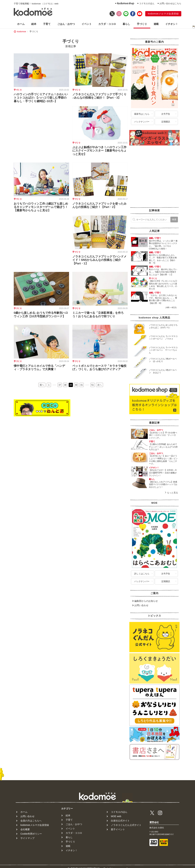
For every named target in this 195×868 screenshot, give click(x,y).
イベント (87, 24)
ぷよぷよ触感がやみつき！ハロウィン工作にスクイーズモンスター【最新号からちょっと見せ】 (99, 151)
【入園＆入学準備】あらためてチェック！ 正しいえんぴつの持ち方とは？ (163, 447)
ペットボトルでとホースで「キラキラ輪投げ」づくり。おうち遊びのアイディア (99, 368)
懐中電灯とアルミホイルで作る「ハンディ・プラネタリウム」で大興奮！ (39, 368)
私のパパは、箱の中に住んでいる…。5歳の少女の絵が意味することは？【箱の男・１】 (163, 272)
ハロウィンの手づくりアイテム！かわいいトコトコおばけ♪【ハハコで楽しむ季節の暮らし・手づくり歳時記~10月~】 (41, 98)
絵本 (34, 24)
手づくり (142, 24)
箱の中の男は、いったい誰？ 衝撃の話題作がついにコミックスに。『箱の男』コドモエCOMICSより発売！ (163, 245)
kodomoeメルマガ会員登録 (163, 14)
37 (60, 385)
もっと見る (172, 493)
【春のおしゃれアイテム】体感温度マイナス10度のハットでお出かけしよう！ (163, 484)
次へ (100, 385)
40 (76, 385)
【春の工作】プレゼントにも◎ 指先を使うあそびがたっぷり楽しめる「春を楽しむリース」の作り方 (163, 285)
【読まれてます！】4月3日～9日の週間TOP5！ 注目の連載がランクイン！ (163, 473)
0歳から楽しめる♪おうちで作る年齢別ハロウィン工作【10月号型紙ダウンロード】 (41, 314)
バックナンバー (142, 122)
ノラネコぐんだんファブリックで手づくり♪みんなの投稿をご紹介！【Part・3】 (99, 96)
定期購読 (166, 122)
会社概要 (25, 829)
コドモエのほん (147, 3)
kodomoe (22, 31)
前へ (42, 385)
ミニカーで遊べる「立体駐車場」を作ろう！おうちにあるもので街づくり (98, 314)
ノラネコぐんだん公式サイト (126, 825)
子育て (47, 24)
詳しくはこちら (142, 574)
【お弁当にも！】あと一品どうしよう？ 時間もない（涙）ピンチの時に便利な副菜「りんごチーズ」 (163, 460)
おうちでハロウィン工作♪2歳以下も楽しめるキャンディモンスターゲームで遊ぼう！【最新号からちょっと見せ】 (41, 207)
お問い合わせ (141, 605)
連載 (156, 24)
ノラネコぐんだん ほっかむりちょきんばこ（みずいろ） (163, 326)
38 (65, 385)
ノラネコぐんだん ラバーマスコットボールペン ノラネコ (163, 338)
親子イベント (118, 829)
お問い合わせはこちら (170, 3)
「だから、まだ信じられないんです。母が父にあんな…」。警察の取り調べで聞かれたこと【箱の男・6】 (163, 299)
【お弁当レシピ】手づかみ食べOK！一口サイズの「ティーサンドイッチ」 (163, 435)
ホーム (21, 24)
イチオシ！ (172, 24)
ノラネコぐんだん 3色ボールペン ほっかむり (163, 360)
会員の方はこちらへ (31, 821)
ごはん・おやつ (66, 24)
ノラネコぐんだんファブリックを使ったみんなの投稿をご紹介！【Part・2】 (99, 205)
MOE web (116, 816)
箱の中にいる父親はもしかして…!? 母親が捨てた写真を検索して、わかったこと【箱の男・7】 (163, 259)
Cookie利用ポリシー (31, 834)
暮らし (126, 24)
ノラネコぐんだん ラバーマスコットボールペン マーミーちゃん (163, 350)
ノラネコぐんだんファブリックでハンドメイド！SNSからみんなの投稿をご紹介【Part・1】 (99, 260)
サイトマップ (27, 838)
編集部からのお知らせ (146, 601)
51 (92, 385)
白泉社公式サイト (120, 821)
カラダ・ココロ (107, 24)
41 (82, 385)
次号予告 (166, 114)
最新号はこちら (142, 114)
